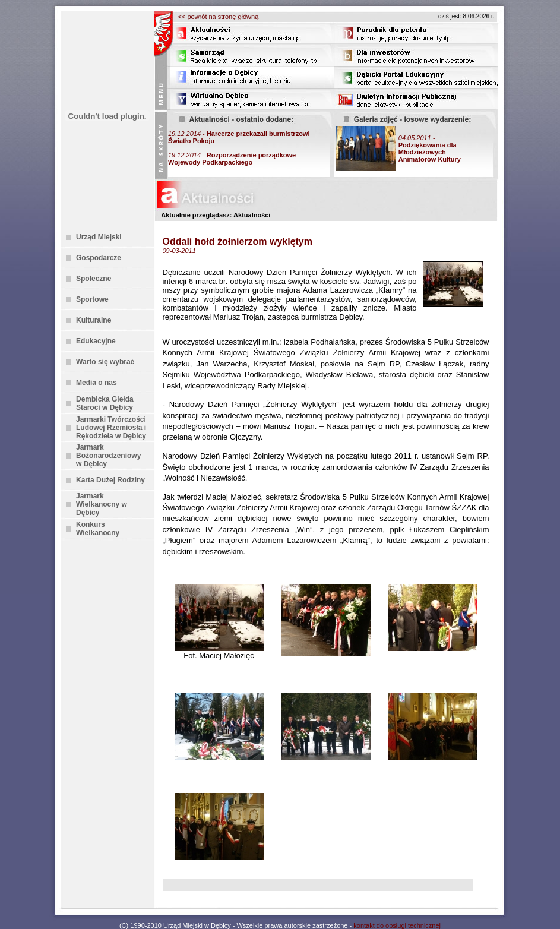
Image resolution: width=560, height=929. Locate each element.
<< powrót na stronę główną (219, 17)
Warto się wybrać (105, 362)
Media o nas (97, 383)
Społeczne (94, 279)
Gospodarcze (99, 258)
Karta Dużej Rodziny (110, 480)
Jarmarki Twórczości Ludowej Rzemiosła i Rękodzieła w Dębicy (111, 428)
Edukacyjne (96, 341)
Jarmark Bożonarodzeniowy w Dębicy (108, 456)
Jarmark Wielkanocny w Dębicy (102, 504)
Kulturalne (94, 320)
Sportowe (92, 299)
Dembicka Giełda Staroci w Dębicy (105, 403)
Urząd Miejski (99, 237)
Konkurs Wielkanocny (98, 529)
